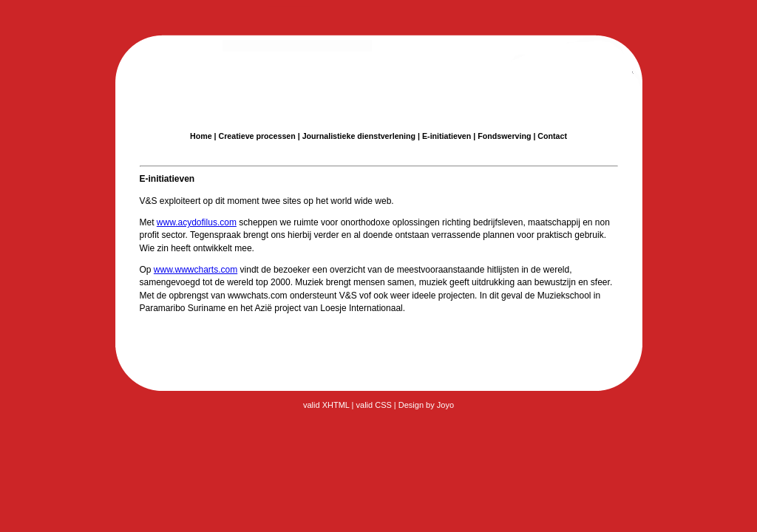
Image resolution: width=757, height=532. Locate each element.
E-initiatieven (447, 136)
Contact (552, 136)
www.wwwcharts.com (196, 270)
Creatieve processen (257, 136)
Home (201, 136)
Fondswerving (504, 136)
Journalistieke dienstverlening (359, 136)
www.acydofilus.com (197, 222)
